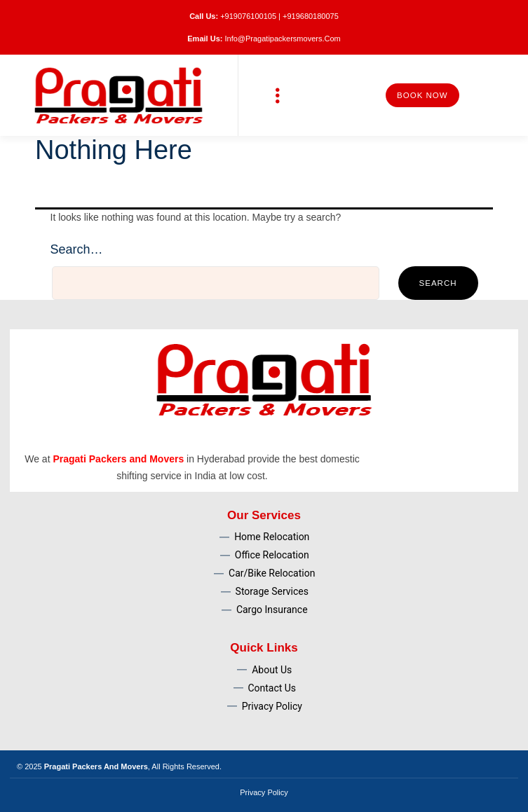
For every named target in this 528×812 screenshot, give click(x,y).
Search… (77, 249)
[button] (277, 96)
